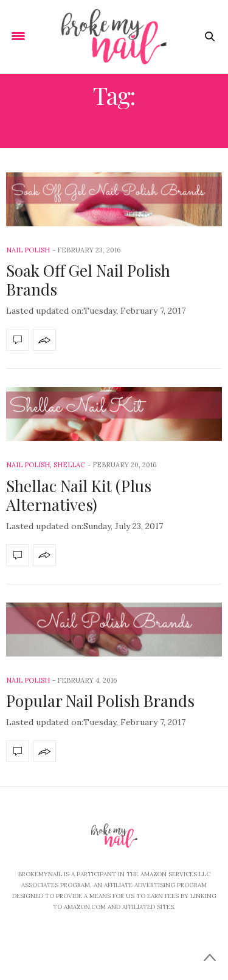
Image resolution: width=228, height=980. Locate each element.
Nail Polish (28, 250)
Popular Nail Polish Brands (100, 701)
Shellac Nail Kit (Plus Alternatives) (79, 495)
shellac (69, 465)
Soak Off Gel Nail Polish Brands (88, 280)
